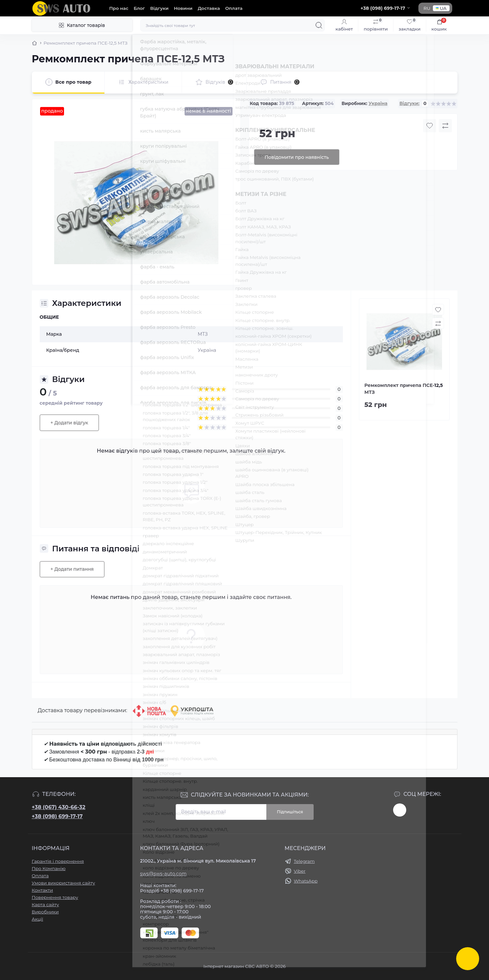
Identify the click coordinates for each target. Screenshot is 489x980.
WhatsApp (306, 881)
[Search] (319, 25)
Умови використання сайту (64, 883)
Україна (378, 103)
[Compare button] (445, 126)
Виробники (45, 912)
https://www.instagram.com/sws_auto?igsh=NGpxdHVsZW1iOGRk (400, 810)
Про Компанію (49, 868)
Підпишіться (290, 812)
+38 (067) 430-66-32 (59, 807)
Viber (300, 871)
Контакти (43, 890)
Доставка (209, 8)
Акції (38, 919)
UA (441, 8)
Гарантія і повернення (58, 861)
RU (427, 8)
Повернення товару (55, 897)
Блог (139, 8)
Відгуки (159, 8)
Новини (183, 8)
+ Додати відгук (69, 423)
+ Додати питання (72, 569)
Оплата (234, 8)
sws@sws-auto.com (164, 874)
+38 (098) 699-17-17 (57, 816)
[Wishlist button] (430, 126)
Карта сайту (45, 905)
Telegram (304, 861)
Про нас (119, 8)
